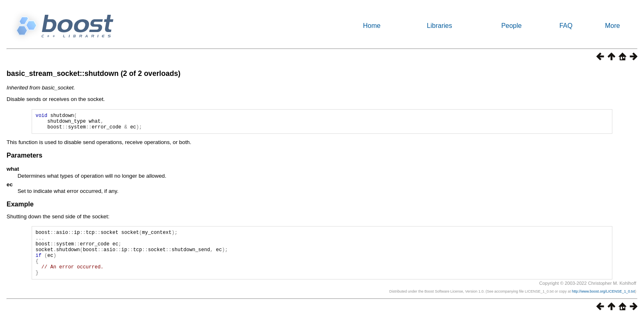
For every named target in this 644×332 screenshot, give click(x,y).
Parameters (24, 159)
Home (372, 26)
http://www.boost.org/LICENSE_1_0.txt (603, 305)
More (612, 26)
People (511, 26)
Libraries (439, 26)
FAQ (566, 26)
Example (20, 208)
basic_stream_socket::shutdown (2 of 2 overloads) (93, 73)
